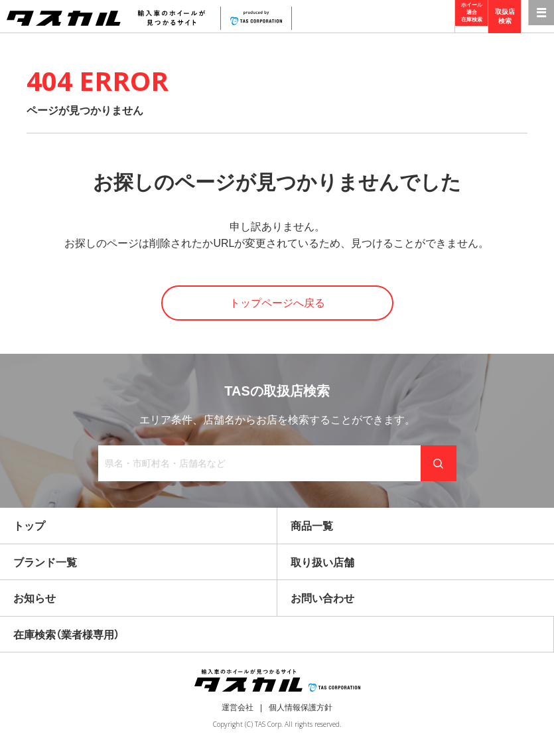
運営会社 (238, 708)
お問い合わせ (322, 598)
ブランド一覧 (45, 563)
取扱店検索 (505, 16)
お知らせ (35, 598)
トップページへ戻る (277, 303)
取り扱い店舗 (322, 563)
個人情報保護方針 (301, 708)
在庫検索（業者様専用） (66, 635)
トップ (29, 526)
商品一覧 (312, 526)
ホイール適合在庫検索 (472, 16)
